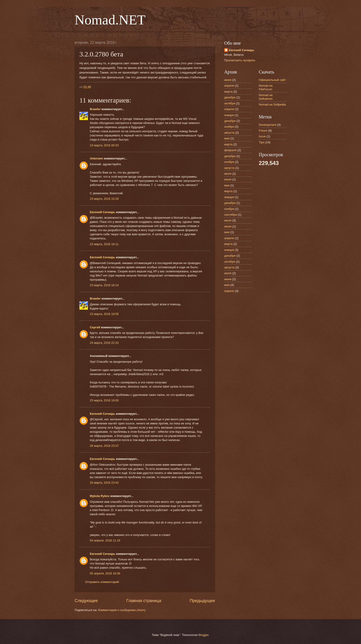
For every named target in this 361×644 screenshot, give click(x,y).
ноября (229, 127)
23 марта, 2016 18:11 (104, 244)
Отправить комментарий (102, 582)
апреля (229, 86)
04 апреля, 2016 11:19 (105, 540)
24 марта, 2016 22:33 (104, 343)
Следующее (86, 601)
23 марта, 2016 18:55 (104, 314)
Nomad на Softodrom (266, 97)
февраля (230, 150)
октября (230, 103)
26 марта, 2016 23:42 (104, 483)
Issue (262, 136)
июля (228, 174)
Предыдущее (202, 601)
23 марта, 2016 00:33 (104, 145)
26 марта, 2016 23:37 (104, 446)
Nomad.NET (110, 20)
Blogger (204, 635)
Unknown (96, 158)
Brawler (95, 109)
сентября (231, 215)
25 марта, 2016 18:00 (104, 400)
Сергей (95, 327)
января (229, 115)
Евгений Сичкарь (102, 212)
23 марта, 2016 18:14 (104, 285)
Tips (262, 142)
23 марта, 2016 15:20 (104, 199)
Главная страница (144, 601)
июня (228, 80)
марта (228, 92)
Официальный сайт (272, 80)
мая (227, 138)
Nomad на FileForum (266, 87)
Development (268, 125)
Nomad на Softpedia (272, 104)
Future (263, 131)
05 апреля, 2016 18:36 (105, 573)
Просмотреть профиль (240, 60)
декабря (230, 97)
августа (229, 133)
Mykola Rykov (100, 496)
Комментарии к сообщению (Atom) (122, 610)
